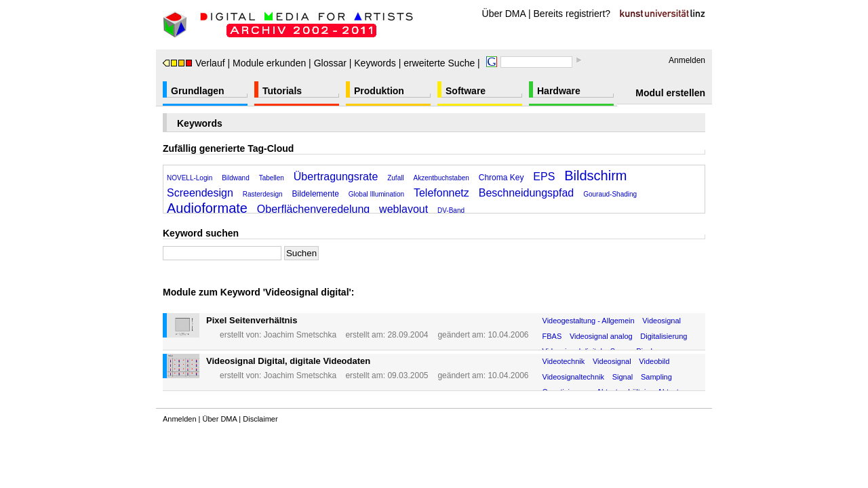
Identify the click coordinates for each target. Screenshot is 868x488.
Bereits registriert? (572, 14)
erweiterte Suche (439, 63)
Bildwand (236, 178)
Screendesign (200, 193)
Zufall (395, 178)
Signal (623, 377)
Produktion (379, 91)
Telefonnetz (441, 193)
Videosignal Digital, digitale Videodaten (288, 361)
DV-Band (451, 210)
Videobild (654, 361)
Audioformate (207, 208)
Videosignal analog (601, 336)
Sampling (656, 377)
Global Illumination (376, 194)
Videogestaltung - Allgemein (589, 321)
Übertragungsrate (336, 177)
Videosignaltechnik (574, 377)
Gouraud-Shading (610, 194)
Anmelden (687, 60)
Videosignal (662, 321)
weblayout (403, 209)
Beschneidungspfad (527, 193)
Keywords (375, 63)
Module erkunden (269, 63)
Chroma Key (501, 178)
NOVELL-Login (190, 178)
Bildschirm (595, 176)
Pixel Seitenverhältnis (252, 320)
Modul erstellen (670, 93)
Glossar (330, 63)
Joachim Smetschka (300, 335)
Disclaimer (260, 419)
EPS (544, 177)
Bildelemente (316, 194)
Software (466, 91)
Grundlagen (198, 91)
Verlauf (194, 63)
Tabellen (272, 178)
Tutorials (282, 91)
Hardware (559, 91)
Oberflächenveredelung (313, 209)
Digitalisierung (664, 336)
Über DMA (504, 14)
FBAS (552, 336)
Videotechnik (564, 361)
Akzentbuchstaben (441, 178)
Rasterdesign (263, 194)
